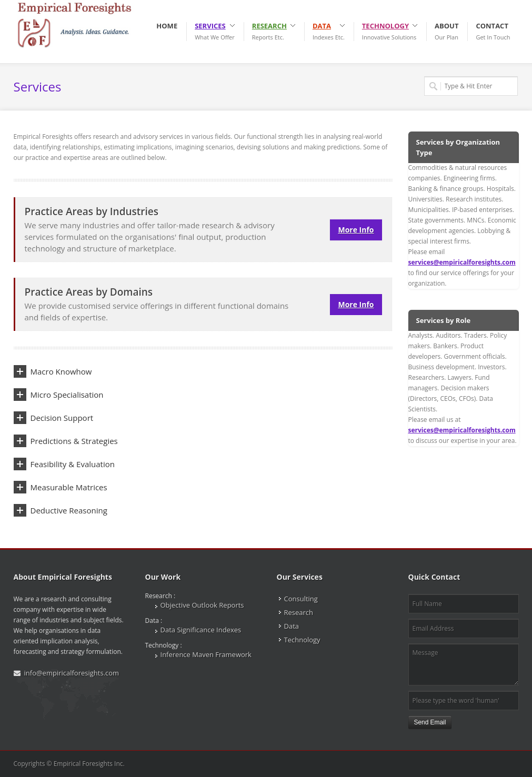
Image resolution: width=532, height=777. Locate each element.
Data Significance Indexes (201, 630)
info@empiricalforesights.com (72, 673)
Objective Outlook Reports (202, 605)
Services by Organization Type (458, 147)
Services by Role (444, 320)
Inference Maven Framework (206, 654)
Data (292, 626)
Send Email (430, 722)
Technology (302, 640)
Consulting (301, 599)
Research (299, 612)
